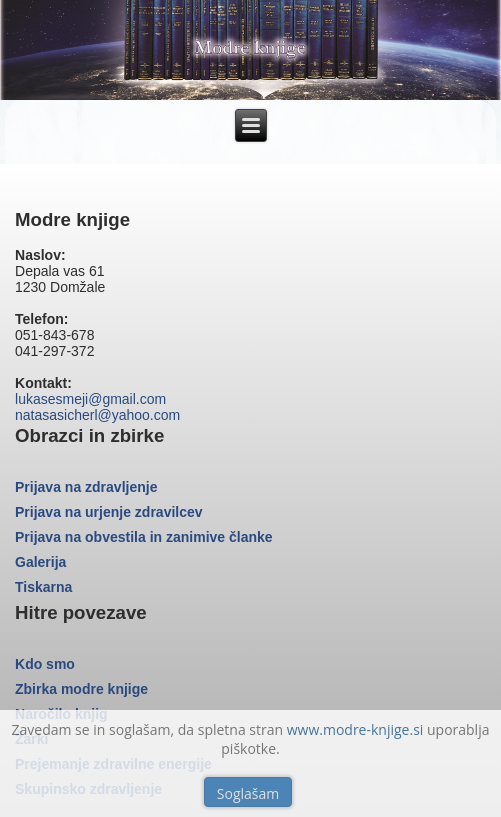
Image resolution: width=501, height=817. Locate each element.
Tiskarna (43, 587)
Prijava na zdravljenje (86, 487)
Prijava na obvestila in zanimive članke (144, 537)
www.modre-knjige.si (355, 729)
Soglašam (248, 793)
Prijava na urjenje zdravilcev (109, 512)
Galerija (40, 562)
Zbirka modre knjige (81, 689)
